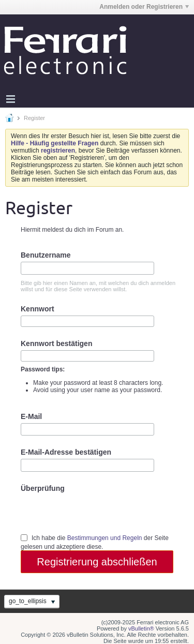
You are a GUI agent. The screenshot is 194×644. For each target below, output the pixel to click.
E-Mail (31, 416)
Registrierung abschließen (97, 562)
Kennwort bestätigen (56, 343)
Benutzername (46, 255)
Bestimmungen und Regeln (105, 538)
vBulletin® (141, 628)
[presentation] (99, 513)
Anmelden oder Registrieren (144, 7)
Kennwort (38, 309)
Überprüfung (43, 488)
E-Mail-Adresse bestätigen (66, 452)
